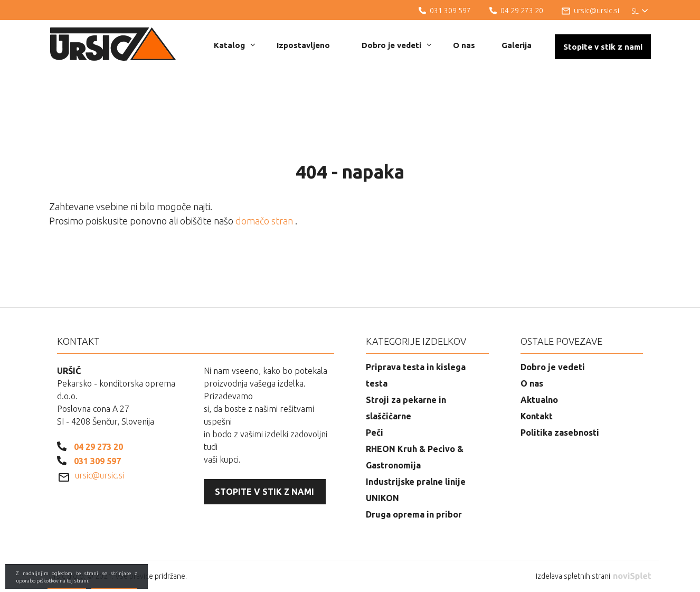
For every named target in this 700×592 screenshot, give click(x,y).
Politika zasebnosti (560, 433)
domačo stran (265, 221)
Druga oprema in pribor (414, 514)
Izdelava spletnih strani (593, 576)
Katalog (235, 45)
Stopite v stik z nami (603, 47)
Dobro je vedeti (397, 45)
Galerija (517, 45)
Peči (375, 433)
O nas (464, 45)
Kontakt (537, 416)
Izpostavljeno (303, 45)
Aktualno (539, 400)
